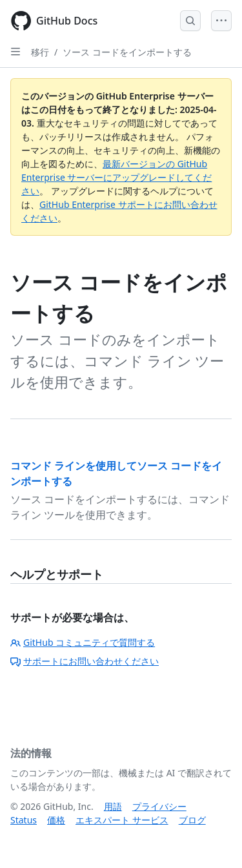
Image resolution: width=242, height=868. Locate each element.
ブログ (192, 820)
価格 (56, 820)
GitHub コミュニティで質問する (83, 642)
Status (24, 820)
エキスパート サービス (122, 820)
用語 (113, 806)
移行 (40, 52)
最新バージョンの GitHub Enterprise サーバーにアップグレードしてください (116, 177)
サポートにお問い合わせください (85, 661)
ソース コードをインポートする (127, 52)
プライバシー (159, 806)
